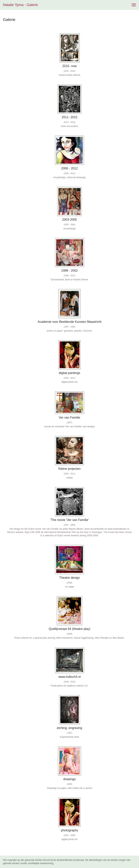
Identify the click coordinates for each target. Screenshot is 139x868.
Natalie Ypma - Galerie (20, 5)
